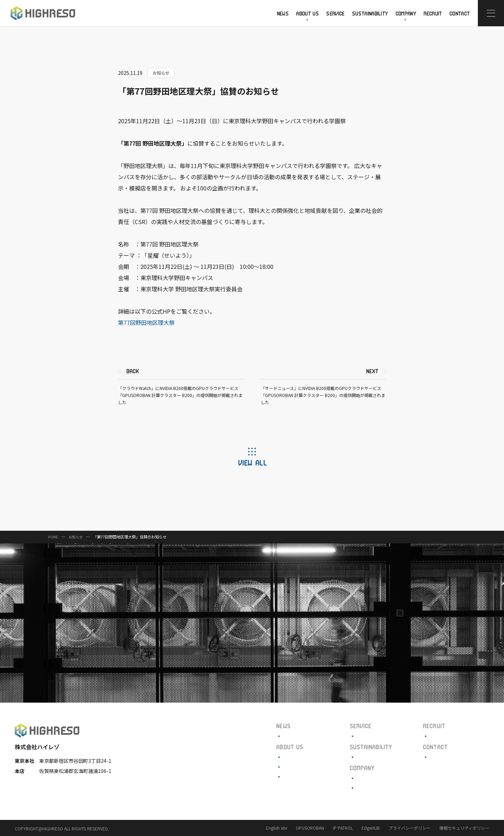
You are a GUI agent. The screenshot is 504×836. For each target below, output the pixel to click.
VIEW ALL (252, 462)
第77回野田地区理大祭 (146, 322)
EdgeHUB (371, 828)
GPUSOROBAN (310, 828)
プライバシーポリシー (409, 828)
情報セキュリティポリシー (464, 828)
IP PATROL (343, 828)
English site (276, 828)
